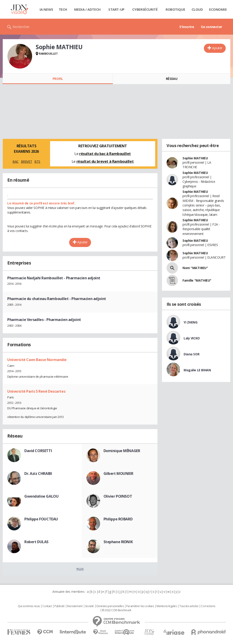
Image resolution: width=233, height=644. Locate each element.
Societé (89, 606)
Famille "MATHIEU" (197, 280)
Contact (47, 606)
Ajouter (217, 48)
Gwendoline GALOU (41, 496)
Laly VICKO (192, 338)
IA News (46, 9)
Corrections (208, 606)
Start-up (116, 9)
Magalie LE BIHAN (197, 370)
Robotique (175, 9)
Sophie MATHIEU (195, 158)
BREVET (27, 162)
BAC (16, 162)
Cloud (197, 9)
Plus (80, 569)
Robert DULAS (36, 542)
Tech (63, 9)
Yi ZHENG (191, 322)
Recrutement (75, 606)
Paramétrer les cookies (140, 606)
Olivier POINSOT (118, 496)
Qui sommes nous (29, 606)
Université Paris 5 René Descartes (36, 391)
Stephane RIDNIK (118, 542)
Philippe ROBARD (118, 519)
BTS (37, 162)
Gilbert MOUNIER (118, 473)
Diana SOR (191, 354)
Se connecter (212, 27)
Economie (218, 9)
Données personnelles (110, 606)
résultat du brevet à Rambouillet (105, 161)
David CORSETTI (38, 451)
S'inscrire (187, 27)
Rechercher (21, 27)
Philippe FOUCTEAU (41, 519)
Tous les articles (189, 606)
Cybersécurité (145, 9)
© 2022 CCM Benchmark (117, 610)
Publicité (59, 606)
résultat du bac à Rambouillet (105, 154)
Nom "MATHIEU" (195, 268)
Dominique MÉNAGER (122, 451)
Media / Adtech (87, 9)
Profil (58, 79)
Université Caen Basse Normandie (37, 360)
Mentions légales (167, 606)
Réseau (172, 79)
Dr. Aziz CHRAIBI (38, 473)
